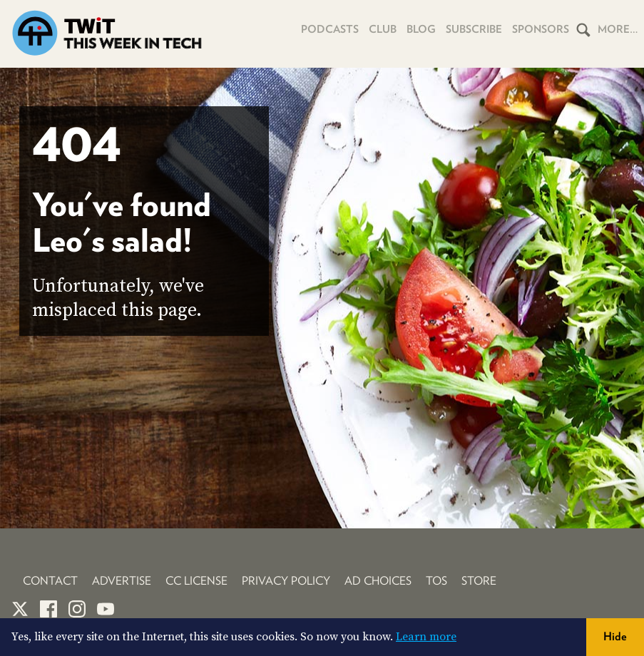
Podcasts (330, 29)
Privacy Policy (286, 581)
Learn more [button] (426, 637)
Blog (421, 29)
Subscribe (474, 29)
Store (479, 581)
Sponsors (541, 29)
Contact (50, 581)
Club (383, 29)
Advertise (122, 581)
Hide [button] (615, 636)
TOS (436, 581)
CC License (196, 581)
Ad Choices (378, 581)
